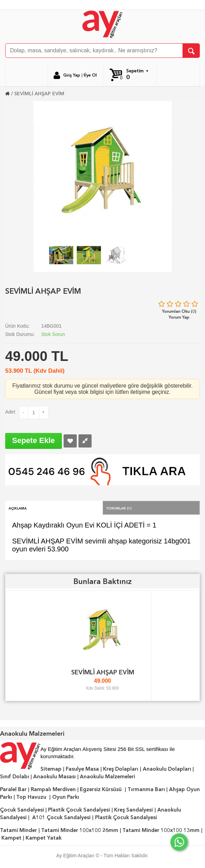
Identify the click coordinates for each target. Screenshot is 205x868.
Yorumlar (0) (119, 508)
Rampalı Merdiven (53, 789)
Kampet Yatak (44, 838)
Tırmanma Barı (146, 789)
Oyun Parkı (66, 797)
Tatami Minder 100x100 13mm (161, 830)
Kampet (11, 838)
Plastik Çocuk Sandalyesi (79, 810)
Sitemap (51, 769)
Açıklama (18, 508)
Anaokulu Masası (54, 777)
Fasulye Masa (82, 769)
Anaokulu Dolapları (167, 769)
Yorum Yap (179, 317)
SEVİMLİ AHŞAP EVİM (39, 94)
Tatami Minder (18, 830)
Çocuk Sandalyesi (22, 810)
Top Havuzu (31, 797)
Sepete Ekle (34, 440)
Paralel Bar (13, 789)
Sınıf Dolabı (15, 777)
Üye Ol (90, 75)
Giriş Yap (72, 75)
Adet (10, 412)
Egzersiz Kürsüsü (101, 789)
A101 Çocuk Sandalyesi (61, 817)
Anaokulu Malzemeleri (108, 777)
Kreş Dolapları (121, 769)
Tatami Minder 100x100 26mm (80, 830)
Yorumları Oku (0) (179, 311)
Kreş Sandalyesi (133, 810)
